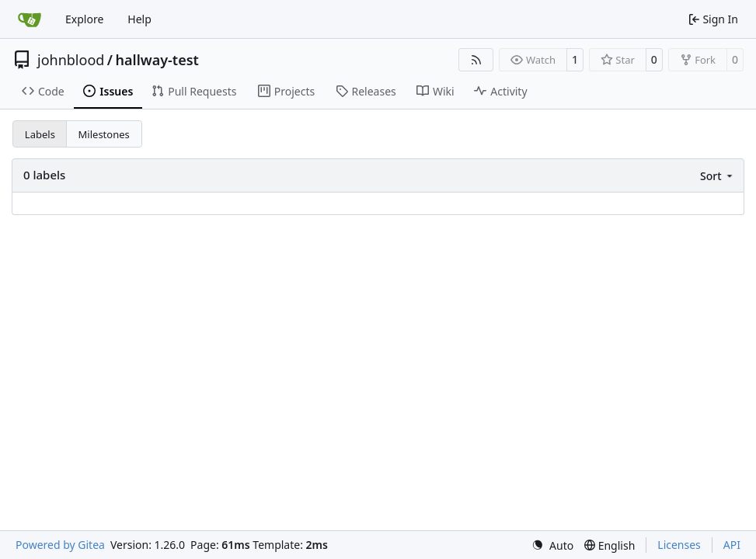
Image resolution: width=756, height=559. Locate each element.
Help (139, 19)
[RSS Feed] (476, 60)
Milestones (104, 134)
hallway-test (157, 60)
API (732, 545)
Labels (40, 134)
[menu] (718, 176)
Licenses (679, 545)
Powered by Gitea (60, 545)
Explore (84, 19)
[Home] (30, 19)
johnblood (71, 60)
